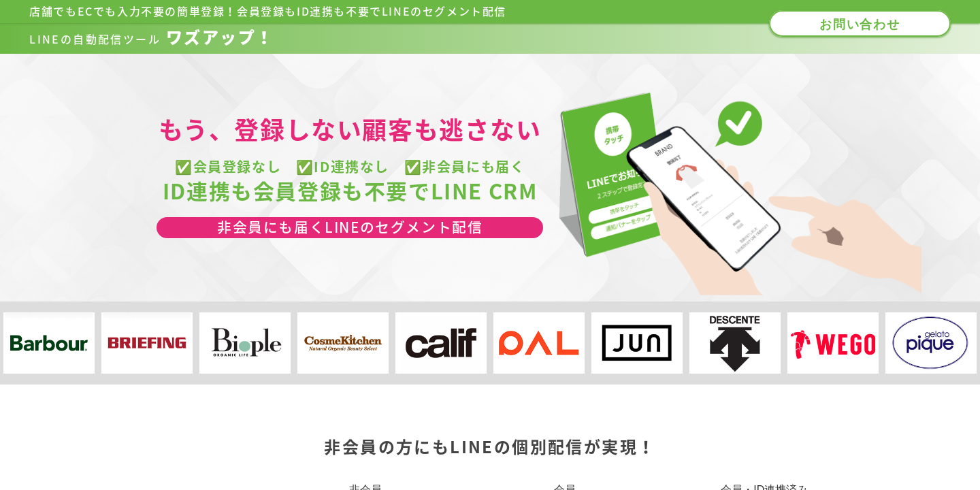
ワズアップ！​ (151, 37)
